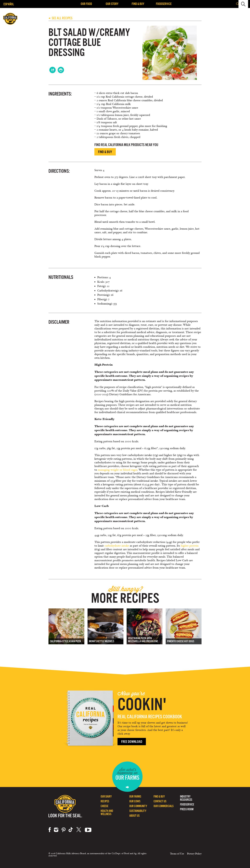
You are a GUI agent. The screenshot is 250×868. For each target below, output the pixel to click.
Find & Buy (138, 4)
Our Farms (135, 796)
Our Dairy (106, 796)
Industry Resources (186, 798)
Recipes (105, 801)
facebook (50, 830)
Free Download (132, 742)
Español (9, 4)
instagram (56, 830)
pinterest (64, 830)
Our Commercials (164, 806)
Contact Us (160, 801)
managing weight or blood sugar (118, 470)
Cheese (104, 806)
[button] (245, 4)
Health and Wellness (107, 812)
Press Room (187, 809)
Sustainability (138, 811)
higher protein (190, 546)
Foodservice (164, 4)
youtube (88, 830)
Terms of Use (177, 854)
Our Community (138, 806)
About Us (134, 816)
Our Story (112, 4)
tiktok (71, 830)
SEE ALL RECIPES (60, 18)
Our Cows (135, 801)
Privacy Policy (194, 854)
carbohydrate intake (117, 546)
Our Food (86, 4)
